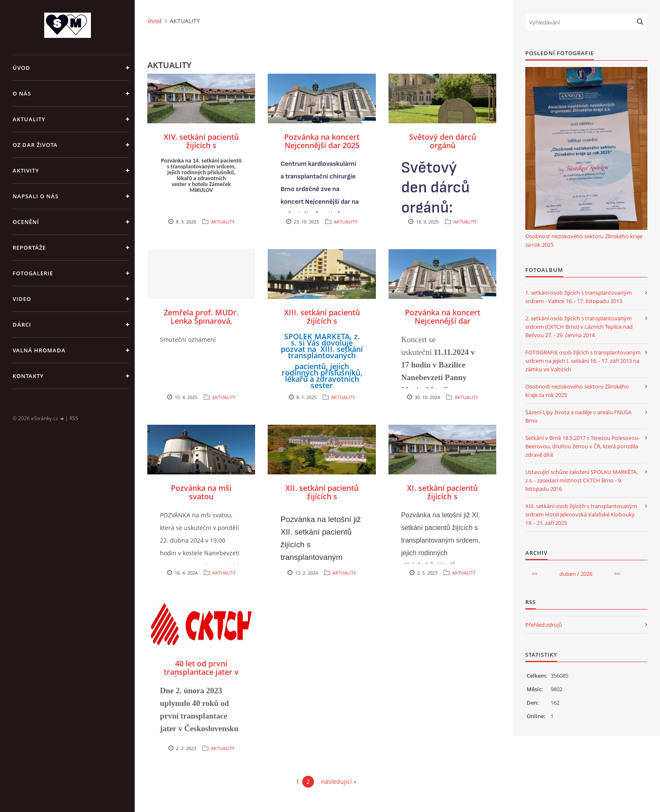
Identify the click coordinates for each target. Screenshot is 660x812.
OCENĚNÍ (26, 222)
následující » (339, 781)
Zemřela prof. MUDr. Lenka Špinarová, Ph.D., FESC (201, 321)
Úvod (21, 68)
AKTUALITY (29, 119)
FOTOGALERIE (33, 273)
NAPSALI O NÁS (36, 196)
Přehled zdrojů (544, 625)
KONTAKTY (28, 376)
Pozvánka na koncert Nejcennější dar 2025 (322, 141)
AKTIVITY (26, 170)
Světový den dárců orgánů (443, 141)
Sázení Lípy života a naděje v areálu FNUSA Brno (578, 416)
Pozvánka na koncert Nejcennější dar (443, 317)
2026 (586, 574)
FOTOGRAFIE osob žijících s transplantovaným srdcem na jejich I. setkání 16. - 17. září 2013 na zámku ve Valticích (583, 361)
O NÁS (22, 93)
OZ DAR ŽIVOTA (35, 145)
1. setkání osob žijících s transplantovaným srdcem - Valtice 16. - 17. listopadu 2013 (579, 297)
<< (535, 574)
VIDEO (22, 299)
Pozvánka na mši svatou (201, 492)
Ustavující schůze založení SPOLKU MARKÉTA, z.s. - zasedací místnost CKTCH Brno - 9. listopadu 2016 (581, 480)
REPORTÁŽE (29, 248)
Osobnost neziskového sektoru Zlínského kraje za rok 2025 (584, 240)
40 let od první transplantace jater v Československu (201, 672)
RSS (74, 418)
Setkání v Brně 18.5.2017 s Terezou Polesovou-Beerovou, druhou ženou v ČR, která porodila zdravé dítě (583, 446)
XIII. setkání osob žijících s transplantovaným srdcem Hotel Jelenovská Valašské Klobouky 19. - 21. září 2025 (581, 514)
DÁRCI (22, 325)
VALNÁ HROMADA (39, 350)
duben (568, 574)
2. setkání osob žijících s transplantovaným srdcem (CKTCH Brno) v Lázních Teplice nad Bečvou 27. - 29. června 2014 (579, 327)
